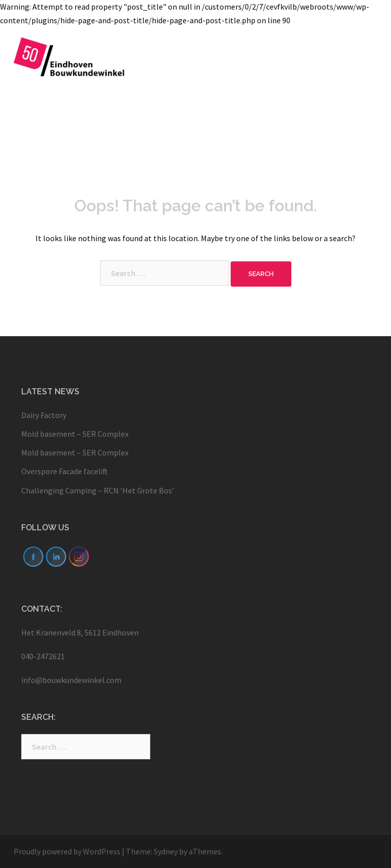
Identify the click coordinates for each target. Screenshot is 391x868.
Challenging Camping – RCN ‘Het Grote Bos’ (98, 490)
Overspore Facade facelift (65, 471)
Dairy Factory (44, 415)
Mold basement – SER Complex (76, 434)
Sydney (166, 851)
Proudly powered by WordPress (67, 851)
